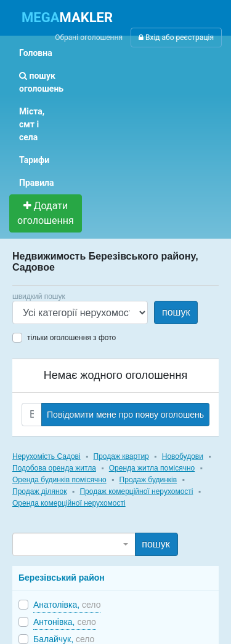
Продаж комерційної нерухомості (136, 491)
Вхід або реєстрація (176, 38)
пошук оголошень (41, 82)
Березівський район (62, 578)
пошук (176, 312)
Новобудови (183, 456)
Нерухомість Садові (47, 456)
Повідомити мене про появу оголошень (125, 415)
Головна (36, 53)
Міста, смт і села (32, 124)
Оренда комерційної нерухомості (69, 503)
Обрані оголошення (89, 38)
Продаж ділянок (39, 491)
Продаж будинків (148, 480)
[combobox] (74, 544)
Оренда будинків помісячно (59, 480)
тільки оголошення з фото (71, 338)
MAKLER (67, 18)
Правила (37, 183)
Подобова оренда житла (54, 468)
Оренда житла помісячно (152, 468)
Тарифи (34, 160)
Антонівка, (65, 622)
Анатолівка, (67, 605)
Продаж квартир (121, 456)
